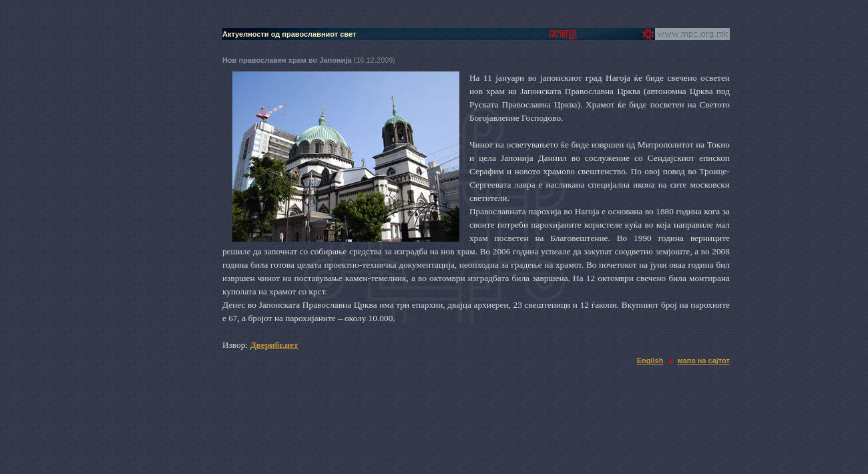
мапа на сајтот (704, 361)
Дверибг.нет (274, 345)
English (650, 361)
